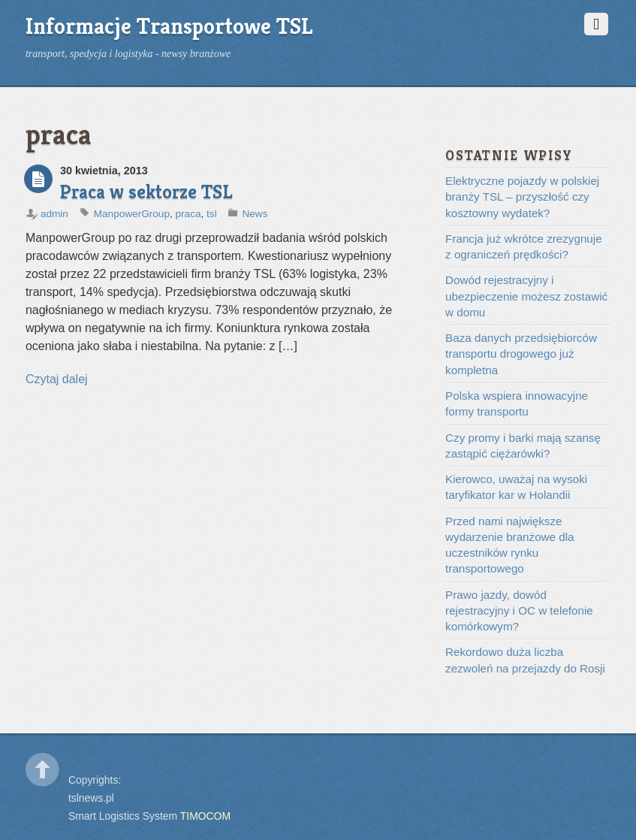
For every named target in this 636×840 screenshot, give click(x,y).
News (255, 214)
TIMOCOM (205, 816)
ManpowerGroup (132, 214)
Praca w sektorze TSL (146, 192)
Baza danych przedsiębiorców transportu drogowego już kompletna (521, 354)
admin (54, 214)
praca (188, 214)
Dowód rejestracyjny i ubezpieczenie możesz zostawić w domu (526, 296)
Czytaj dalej (57, 379)
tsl (212, 214)
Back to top (42, 770)
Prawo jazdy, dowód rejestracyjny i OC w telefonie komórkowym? (519, 611)
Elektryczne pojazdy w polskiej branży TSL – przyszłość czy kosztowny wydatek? (522, 197)
